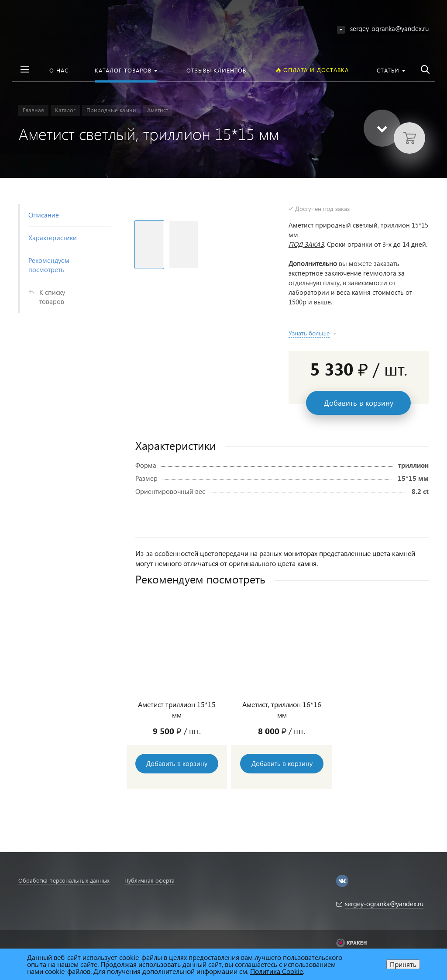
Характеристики (53, 238)
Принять (403, 964)
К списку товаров (52, 297)
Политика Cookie (277, 971)
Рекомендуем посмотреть (49, 265)
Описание (44, 215)
